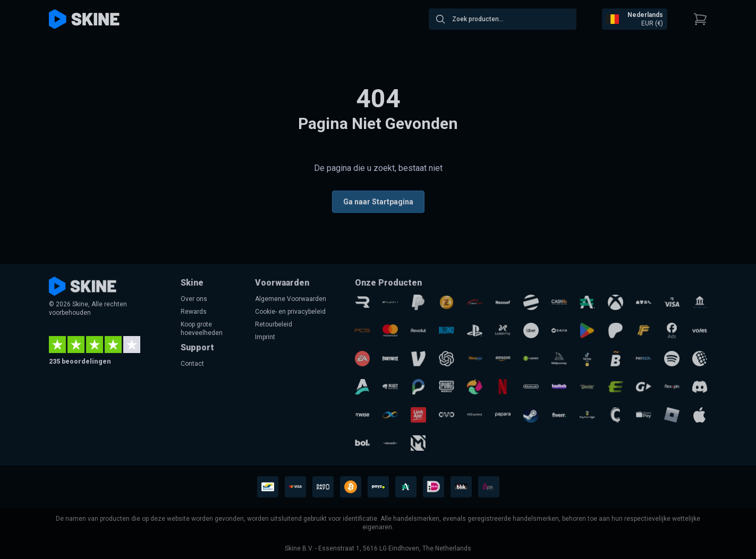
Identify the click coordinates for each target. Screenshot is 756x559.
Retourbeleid (274, 324)
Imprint (265, 337)
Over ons (194, 299)
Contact (192, 364)
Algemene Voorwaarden (291, 299)
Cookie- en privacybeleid (290, 312)
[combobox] (503, 19)
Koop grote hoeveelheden (202, 329)
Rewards (194, 312)
